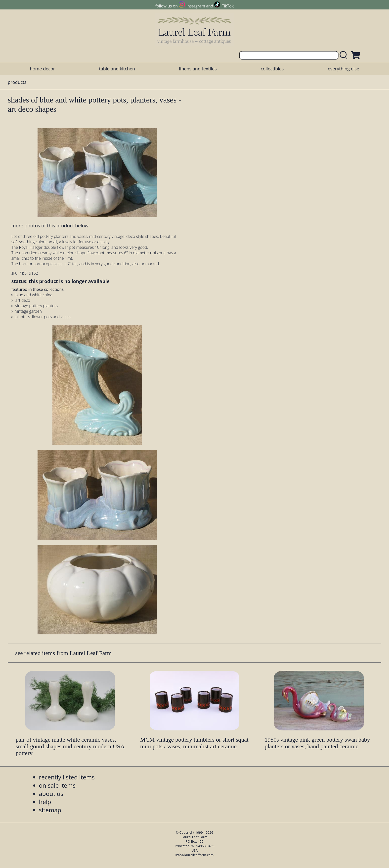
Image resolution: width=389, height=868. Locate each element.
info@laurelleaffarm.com (195, 855)
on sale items (57, 785)
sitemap (50, 810)
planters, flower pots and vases (43, 317)
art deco (23, 300)
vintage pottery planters (37, 306)
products (17, 82)
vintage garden (29, 311)
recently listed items (67, 777)
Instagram (196, 6)
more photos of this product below (50, 226)
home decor (42, 69)
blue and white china (34, 295)
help (45, 802)
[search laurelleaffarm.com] (345, 55)
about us (51, 793)
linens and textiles (198, 69)
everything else (344, 69)
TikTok (228, 6)
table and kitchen (117, 69)
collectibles (272, 69)
